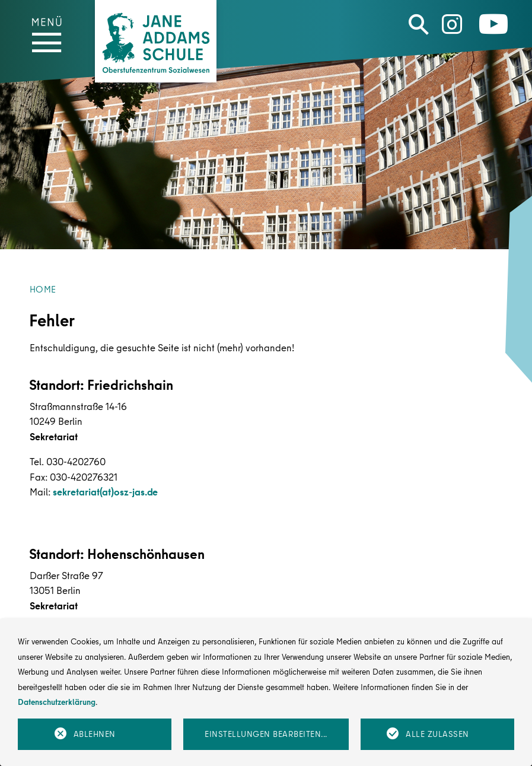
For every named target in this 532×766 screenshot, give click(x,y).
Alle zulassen (437, 734)
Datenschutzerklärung (57, 702)
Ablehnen (95, 734)
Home (43, 289)
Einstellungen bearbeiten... (266, 734)
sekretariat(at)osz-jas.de (105, 492)
